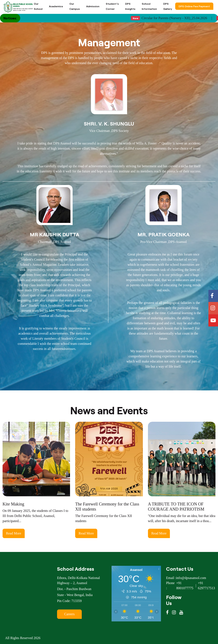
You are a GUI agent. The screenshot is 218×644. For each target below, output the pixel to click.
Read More (14, 533)
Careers (70, 614)
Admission (93, 6)
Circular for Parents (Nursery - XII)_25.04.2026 (175, 18)
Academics (56, 6)
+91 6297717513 (207, 586)
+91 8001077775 (185, 586)
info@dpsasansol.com (191, 578)
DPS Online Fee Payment (194, 6)
